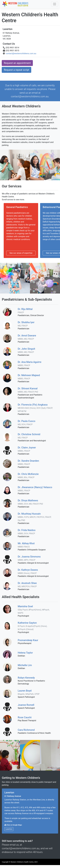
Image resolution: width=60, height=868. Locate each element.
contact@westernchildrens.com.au (21, 53)
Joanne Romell (26, 705)
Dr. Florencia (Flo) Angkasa (35, 408)
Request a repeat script (16, 70)
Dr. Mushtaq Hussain (35, 517)
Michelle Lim (25, 665)
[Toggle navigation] (55, 4)
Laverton (9, 829)
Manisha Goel (34, 609)
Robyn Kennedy (26, 678)
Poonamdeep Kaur (28, 640)
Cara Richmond (26, 730)
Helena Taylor (25, 653)
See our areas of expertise (21, 253)
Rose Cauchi (25, 717)
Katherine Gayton (33, 626)
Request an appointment (17, 63)
